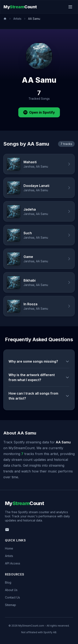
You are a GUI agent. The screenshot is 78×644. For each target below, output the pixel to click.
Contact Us (12, 597)
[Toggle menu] (70, 7)
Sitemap (11, 605)
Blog (8, 582)
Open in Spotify (39, 112)
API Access (13, 563)
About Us (11, 590)
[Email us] (7, 530)
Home (9, 548)
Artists (17, 19)
